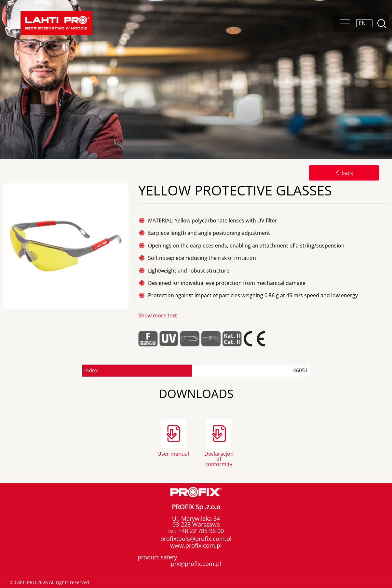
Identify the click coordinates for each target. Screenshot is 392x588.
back (344, 173)
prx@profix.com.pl (196, 564)
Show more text (158, 315)
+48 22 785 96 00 (200, 531)
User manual (173, 454)
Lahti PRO (56, 23)
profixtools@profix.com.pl (196, 539)
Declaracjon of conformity (219, 458)
